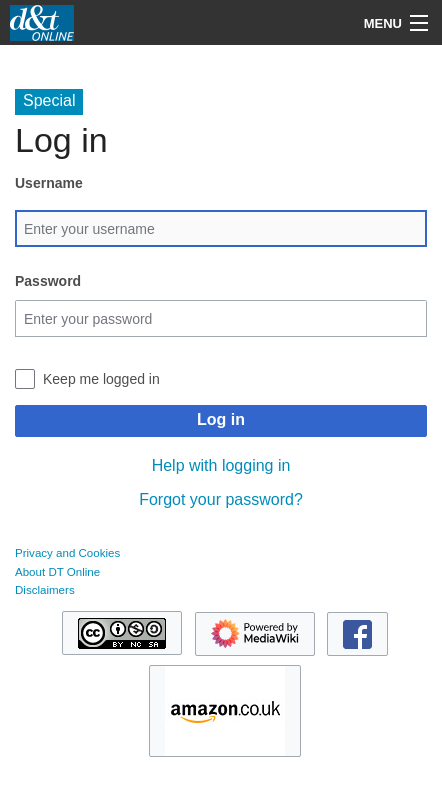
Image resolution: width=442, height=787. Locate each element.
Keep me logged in (101, 379)
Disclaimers (45, 590)
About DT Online (57, 572)
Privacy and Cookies (67, 553)
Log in (221, 419)
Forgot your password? (221, 499)
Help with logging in (221, 465)
